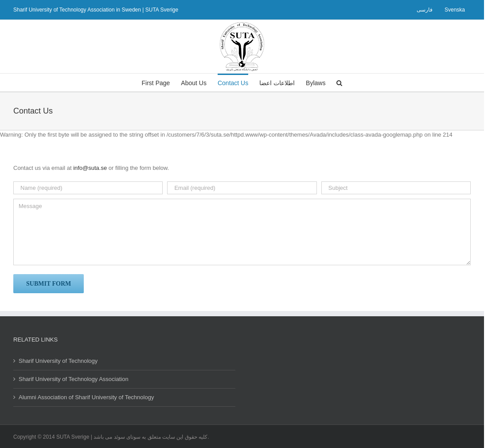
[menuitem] (425, 10)
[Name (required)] (88, 188)
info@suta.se (90, 168)
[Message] (242, 232)
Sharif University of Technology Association (74, 379)
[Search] (339, 83)
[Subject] (396, 188)
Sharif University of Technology (58, 361)
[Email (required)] (242, 188)
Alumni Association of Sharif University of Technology (86, 397)
